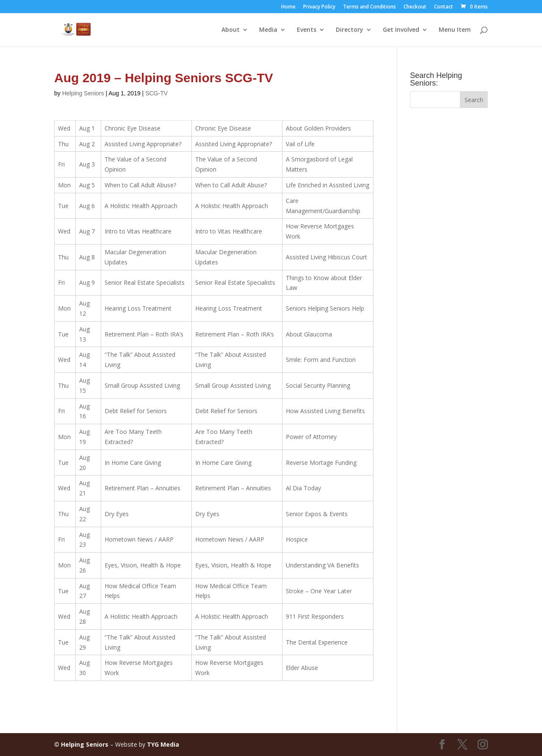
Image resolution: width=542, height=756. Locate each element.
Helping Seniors (83, 93)
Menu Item (455, 30)
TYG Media (163, 744)
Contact (444, 7)
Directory (350, 30)
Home (288, 7)
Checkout (415, 7)
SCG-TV (156, 93)
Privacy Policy (319, 7)
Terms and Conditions (369, 7)
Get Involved (401, 30)
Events (307, 30)
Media (268, 30)
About (231, 30)
